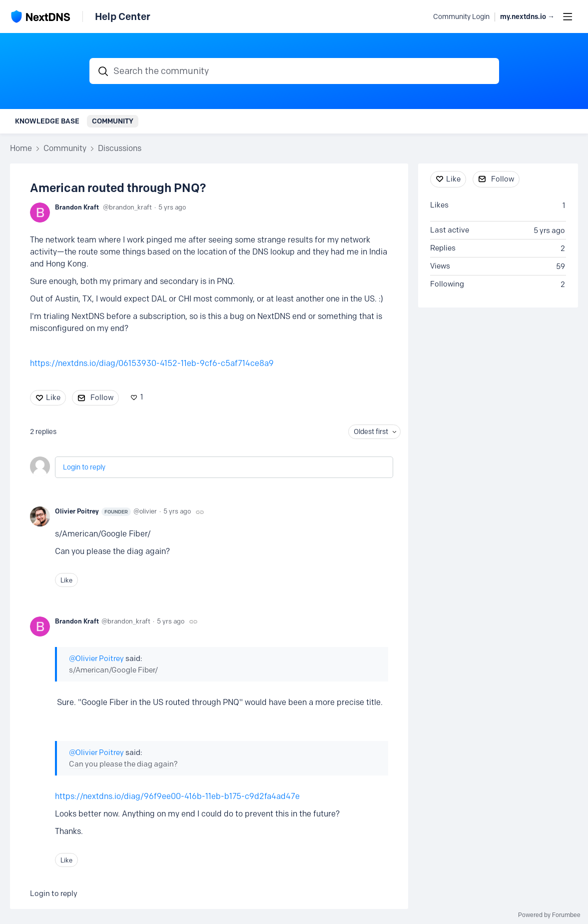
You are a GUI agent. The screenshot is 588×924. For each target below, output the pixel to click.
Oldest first (371, 432)
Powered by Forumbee (549, 915)
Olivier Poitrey (93, 511)
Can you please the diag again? (123, 764)
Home (21, 148)
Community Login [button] (461, 17)
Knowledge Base (47, 121)
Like (53, 397)
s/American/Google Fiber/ (113, 670)
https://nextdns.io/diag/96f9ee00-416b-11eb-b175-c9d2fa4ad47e (177, 796)
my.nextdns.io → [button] (527, 17)
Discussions (120, 148)
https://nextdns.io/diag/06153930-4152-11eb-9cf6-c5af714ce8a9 (152, 363)
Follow (102, 397)
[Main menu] (568, 16)
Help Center (123, 16)
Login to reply (84, 467)
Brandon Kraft (77, 207)
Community (113, 121)
